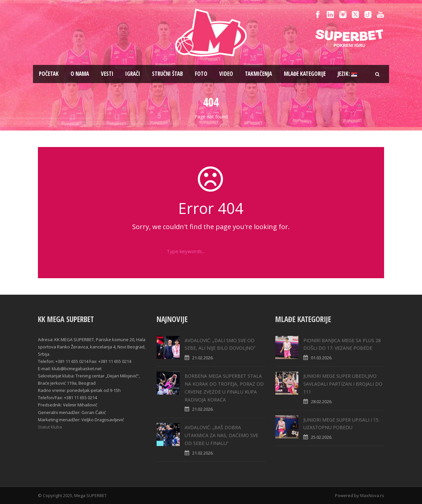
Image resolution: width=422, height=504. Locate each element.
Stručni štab (167, 74)
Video (226, 74)
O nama (80, 74)
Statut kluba (50, 427)
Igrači (133, 74)
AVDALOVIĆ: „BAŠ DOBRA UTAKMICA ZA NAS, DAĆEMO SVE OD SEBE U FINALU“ (221, 435)
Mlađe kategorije (305, 74)
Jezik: (347, 74)
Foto (201, 74)
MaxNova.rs (372, 495)
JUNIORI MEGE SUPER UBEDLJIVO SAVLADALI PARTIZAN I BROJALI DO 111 (343, 384)
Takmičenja (258, 74)
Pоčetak (49, 74)
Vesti (107, 74)
